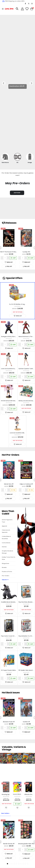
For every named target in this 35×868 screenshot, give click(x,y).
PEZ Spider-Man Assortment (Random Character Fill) (27, 670)
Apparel (4, 526)
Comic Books (6, 543)
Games (4, 547)
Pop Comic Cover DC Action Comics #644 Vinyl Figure (9, 636)
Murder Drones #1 (9, 844)
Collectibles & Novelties (6, 538)
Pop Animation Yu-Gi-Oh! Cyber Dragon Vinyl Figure (27, 636)
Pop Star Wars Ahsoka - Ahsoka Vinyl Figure (27, 602)
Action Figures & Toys (7, 521)
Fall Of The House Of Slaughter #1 (9, 252)
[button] (9, 267)
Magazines (5, 563)
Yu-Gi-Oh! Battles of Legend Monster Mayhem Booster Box (18, 304)
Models (4, 567)
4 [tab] (14, 864)
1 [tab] (7, 864)
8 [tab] (23, 864)
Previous (4, 83)
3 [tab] (12, 864)
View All (5, 580)
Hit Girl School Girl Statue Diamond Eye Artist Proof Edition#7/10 (9, 401)
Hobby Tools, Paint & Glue (9, 558)
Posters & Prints (7, 572)
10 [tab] (28, 864)
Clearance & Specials (6, 531)
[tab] (5, 813)
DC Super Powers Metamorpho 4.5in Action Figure (9, 670)
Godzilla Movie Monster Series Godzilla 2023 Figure (9, 602)
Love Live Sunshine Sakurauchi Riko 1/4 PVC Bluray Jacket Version (18, 433)
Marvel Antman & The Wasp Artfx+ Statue (27, 337)
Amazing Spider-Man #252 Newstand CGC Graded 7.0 (7, 794)
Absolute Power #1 (9, 722)
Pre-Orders (6, 576)
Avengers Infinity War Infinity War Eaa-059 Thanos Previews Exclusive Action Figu (9, 337)
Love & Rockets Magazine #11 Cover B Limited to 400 (18, 794)
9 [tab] (25, 864)
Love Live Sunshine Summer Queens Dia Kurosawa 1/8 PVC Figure (9, 369)
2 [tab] (10, 864)
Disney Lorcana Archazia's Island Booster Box (27, 401)
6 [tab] (19, 864)
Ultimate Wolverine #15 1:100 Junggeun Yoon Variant (29, 794)
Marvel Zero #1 (9, 484)
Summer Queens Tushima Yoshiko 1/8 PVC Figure (27, 369)
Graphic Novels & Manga (7, 552)
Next (31, 83)
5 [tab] (16, 864)
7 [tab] (21, 864)
